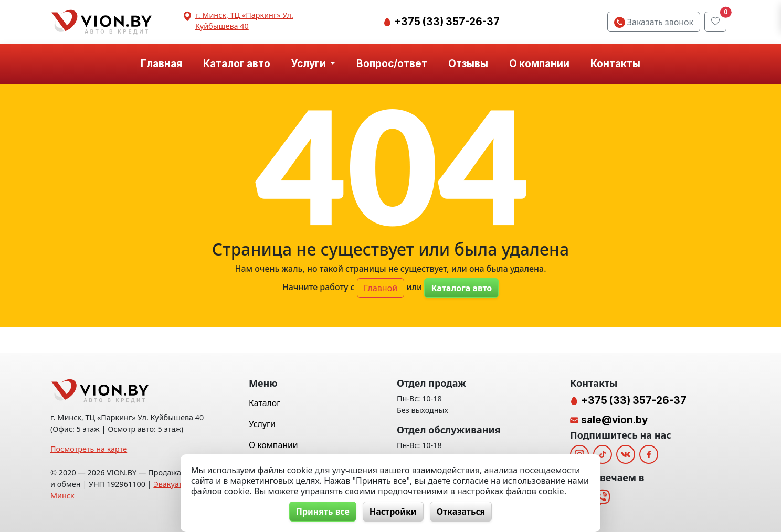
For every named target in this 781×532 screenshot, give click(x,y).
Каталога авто (461, 288)
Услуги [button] (310, 63)
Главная (161, 63)
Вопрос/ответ (392, 63)
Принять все (323, 512)
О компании (539, 63)
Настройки (393, 512)
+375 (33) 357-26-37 (446, 22)
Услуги (262, 424)
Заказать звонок (654, 22)
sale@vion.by (614, 420)
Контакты (615, 63)
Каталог (265, 403)
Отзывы (468, 63)
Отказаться (461, 512)
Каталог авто (237, 63)
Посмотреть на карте (89, 449)
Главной (381, 288)
